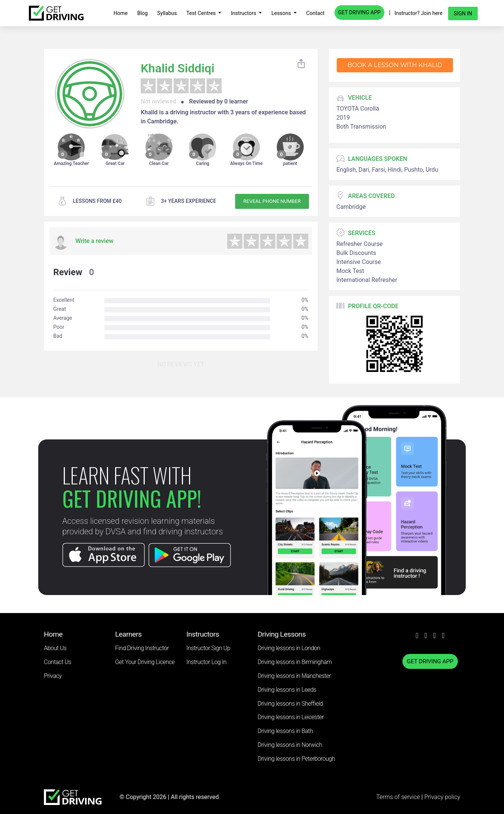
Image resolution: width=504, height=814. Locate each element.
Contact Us (58, 662)
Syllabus (167, 13)
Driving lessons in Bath (285, 731)
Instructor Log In (206, 662)
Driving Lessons (282, 634)
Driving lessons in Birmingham (295, 662)
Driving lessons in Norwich (290, 745)
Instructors (244, 13)
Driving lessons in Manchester (294, 676)
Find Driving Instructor (142, 648)
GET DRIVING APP (359, 12)
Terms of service (399, 797)
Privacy (53, 676)
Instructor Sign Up (208, 648)
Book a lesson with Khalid (395, 65)
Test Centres (202, 13)
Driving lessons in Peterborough (296, 759)
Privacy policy (442, 797)
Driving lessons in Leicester (291, 717)
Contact (315, 13)
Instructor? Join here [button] (418, 13)
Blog (142, 13)
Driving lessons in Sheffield (290, 704)
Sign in (463, 13)
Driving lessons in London (289, 648)
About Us (55, 648)
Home (121, 13)
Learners (128, 634)
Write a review (94, 241)
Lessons (282, 13)
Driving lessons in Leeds (287, 690)
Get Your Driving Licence (145, 662)
